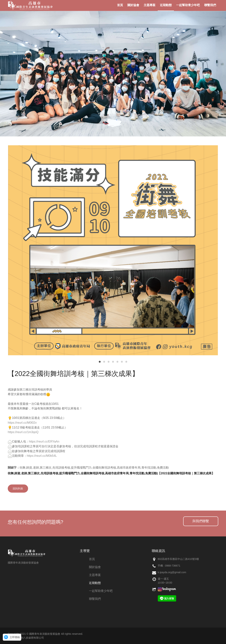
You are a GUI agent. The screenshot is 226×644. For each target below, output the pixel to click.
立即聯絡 (15, 637)
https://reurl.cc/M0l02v (22, 423)
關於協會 (95, 567)
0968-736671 (173, 566)
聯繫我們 (95, 599)
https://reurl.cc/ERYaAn (44, 442)
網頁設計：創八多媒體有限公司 (26, 638)
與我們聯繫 (201, 521)
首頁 (92, 559)
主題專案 (95, 575)
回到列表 (18, 489)
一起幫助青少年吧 (101, 591)
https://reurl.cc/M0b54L (42, 456)
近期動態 (95, 583)
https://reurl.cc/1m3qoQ (23, 432)
